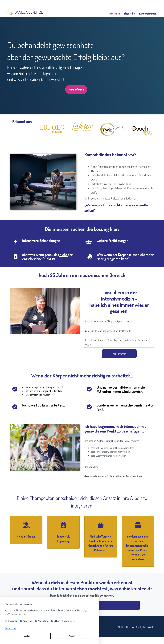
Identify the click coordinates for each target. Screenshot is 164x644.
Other (57, 621)
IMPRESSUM (124, 627)
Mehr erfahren (76, 89)
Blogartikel (129, 13)
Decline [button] (27, 636)
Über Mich (115, 13)
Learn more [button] (11, 628)
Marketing (43, 621)
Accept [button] (72, 636)
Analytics (28, 621)
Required (13, 621)
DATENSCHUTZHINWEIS (142, 627)
